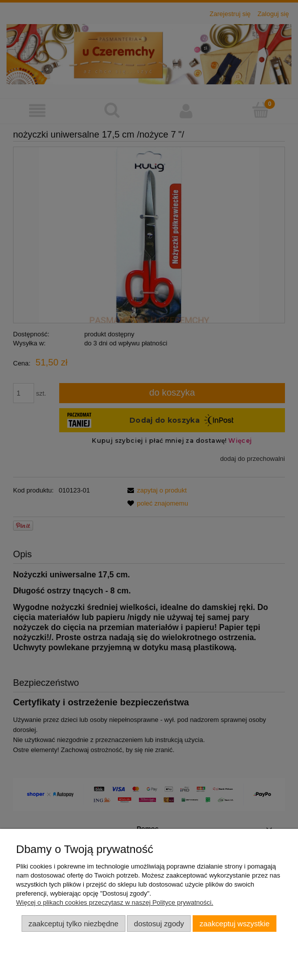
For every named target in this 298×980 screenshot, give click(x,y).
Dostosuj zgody (159, 924)
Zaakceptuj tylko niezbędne (73, 924)
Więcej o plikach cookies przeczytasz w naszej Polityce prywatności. (115, 902)
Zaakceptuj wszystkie (235, 924)
